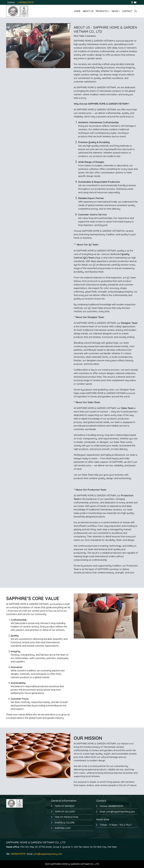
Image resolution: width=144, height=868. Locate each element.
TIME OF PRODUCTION (66, 817)
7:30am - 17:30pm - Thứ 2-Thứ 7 (116, 825)
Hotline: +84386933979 (111, 806)
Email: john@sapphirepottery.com (117, 812)
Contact (127, 11)
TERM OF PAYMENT (65, 806)
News (116, 11)
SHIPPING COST (63, 828)
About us (88, 11)
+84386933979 (18, 854)
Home (77, 11)
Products (103, 11)
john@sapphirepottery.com (48, 854)
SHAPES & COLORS (65, 823)
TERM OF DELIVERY (65, 812)
